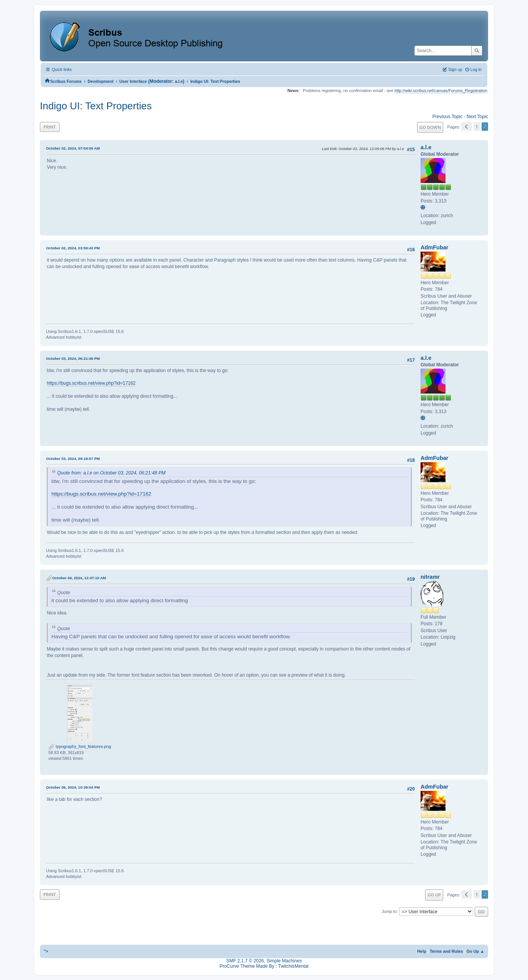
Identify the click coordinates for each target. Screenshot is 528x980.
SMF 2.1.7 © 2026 (245, 961)
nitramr (430, 577)
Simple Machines (284, 961)
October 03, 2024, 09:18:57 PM (73, 459)
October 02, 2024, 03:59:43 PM (73, 248)
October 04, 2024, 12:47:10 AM (79, 578)
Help (422, 951)
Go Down (430, 127)
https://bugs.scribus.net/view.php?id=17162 (91, 383)
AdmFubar (434, 247)
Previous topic (447, 117)
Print (50, 127)
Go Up (434, 895)
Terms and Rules (446, 951)
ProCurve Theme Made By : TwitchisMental (264, 966)
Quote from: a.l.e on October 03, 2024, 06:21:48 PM (111, 473)
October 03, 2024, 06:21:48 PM (73, 358)
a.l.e (179, 81)
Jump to (389, 911)
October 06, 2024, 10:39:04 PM (73, 787)
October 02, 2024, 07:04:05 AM (73, 148)
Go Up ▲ (475, 951)
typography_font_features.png (80, 746)
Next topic (477, 117)
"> (46, 951)
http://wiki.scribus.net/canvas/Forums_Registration (441, 91)
